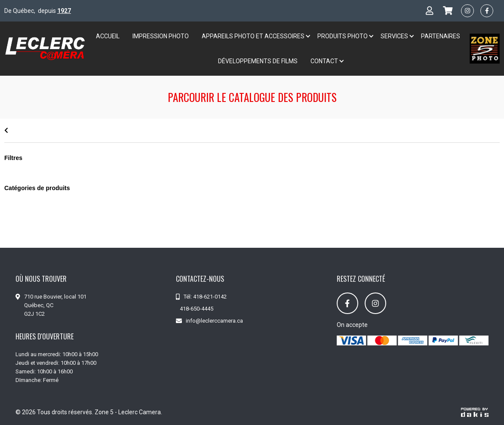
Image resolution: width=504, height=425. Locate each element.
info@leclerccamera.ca (214, 321)
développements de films (258, 61)
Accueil (108, 36)
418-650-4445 (197, 309)
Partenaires (441, 36)
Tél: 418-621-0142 (205, 297)
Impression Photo (161, 36)
